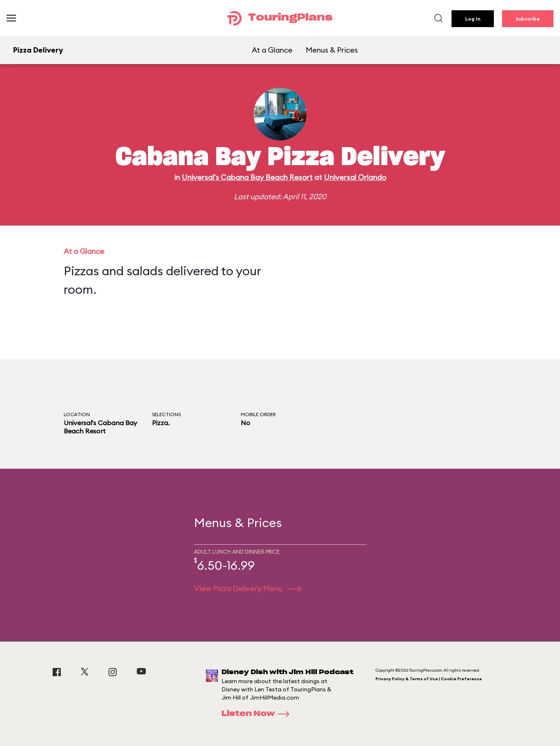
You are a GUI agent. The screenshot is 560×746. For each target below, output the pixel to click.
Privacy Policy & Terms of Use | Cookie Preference (429, 679)
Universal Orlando (355, 177)
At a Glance (272, 50)
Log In (473, 19)
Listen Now (258, 714)
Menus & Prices (332, 50)
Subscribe (528, 19)
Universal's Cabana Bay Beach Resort (247, 177)
